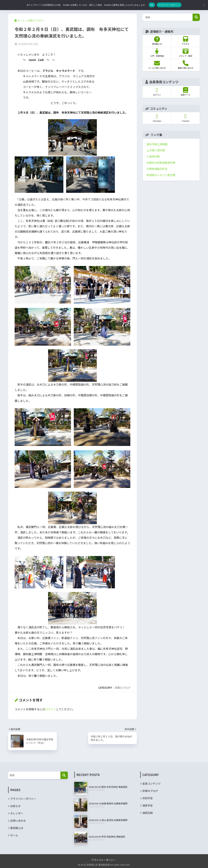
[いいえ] (204, 5)
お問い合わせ (18, 821)
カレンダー (17, 813)
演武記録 (148, 813)
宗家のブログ (123, 688)
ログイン (51, 709)
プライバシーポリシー (23, 799)
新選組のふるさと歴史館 (161, 175)
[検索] (64, 775)
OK (152, 5)
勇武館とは (17, 828)
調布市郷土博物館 (157, 144)
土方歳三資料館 (156, 150)
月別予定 (148, 798)
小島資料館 (153, 156)
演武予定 (148, 806)
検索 (196, 17)
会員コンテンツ (151, 784)
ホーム (14, 835)
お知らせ (15, 806)
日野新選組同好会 (157, 169)
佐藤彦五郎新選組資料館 (161, 163)
